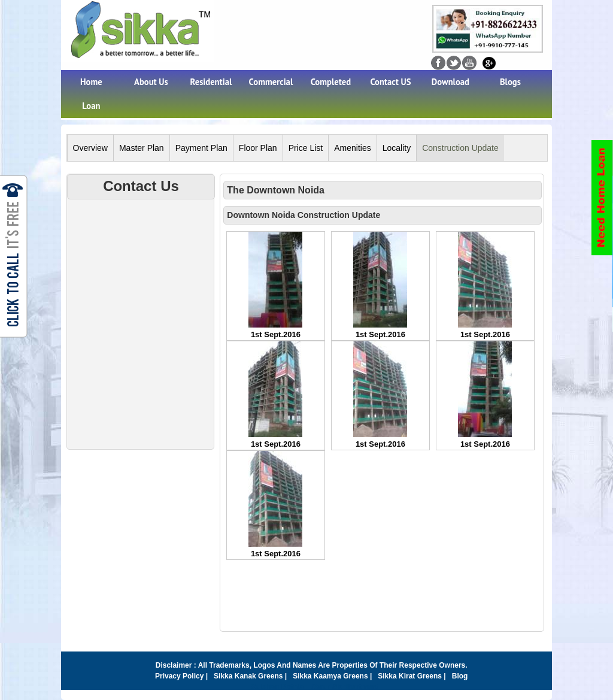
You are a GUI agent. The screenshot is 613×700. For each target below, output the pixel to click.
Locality (397, 148)
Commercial (271, 82)
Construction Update (460, 148)
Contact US (390, 82)
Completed (331, 82)
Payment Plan (201, 148)
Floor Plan (258, 148)
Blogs (510, 82)
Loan (91, 106)
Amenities (352, 148)
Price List (306, 148)
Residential (211, 82)
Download (450, 82)
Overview (90, 148)
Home (91, 82)
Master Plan (142, 148)
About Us (151, 82)
